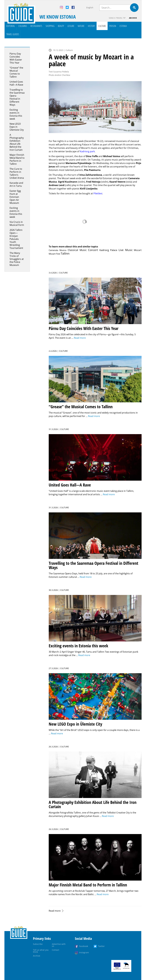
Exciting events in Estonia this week (16, 114)
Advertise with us (59, 945)
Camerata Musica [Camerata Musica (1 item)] (57, 250)
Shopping (50, 26)
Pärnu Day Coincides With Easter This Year (16, 58)
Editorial (11, 26)
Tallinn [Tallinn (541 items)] (65, 253)
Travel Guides (13, 34)
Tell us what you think (41, 951)
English (90, 8)
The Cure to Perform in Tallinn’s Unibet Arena (17, 173)
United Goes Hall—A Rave (16, 83)
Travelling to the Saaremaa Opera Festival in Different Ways (17, 97)
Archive (133, 18)
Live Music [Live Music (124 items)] (125, 250)
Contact (55, 950)
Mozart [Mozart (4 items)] (138, 250)
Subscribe (38, 944)
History (91, 26)
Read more (55, 911)
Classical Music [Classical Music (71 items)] (77, 250)
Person (113, 26)
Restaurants (36, 26)
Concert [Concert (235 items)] (93, 250)
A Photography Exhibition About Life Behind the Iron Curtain (17, 142)
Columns (23, 26)
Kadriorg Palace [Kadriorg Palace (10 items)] (108, 250)
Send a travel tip (117, 18)
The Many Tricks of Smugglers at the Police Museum (17, 259)
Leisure (71, 26)
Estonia (123, 26)
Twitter (101, 946)
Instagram (84, 952)
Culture (102, 26)
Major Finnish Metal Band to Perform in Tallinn (17, 159)
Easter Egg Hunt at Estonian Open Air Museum (15, 197)
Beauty (61, 26)
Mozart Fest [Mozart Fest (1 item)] (54, 254)
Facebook (84, 946)
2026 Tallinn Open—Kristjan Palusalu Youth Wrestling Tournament (16, 239)
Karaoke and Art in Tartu (16, 184)
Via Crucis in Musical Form (17, 223)
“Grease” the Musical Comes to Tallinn (16, 72)
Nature (81, 26)
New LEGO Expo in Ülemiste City (17, 127)
